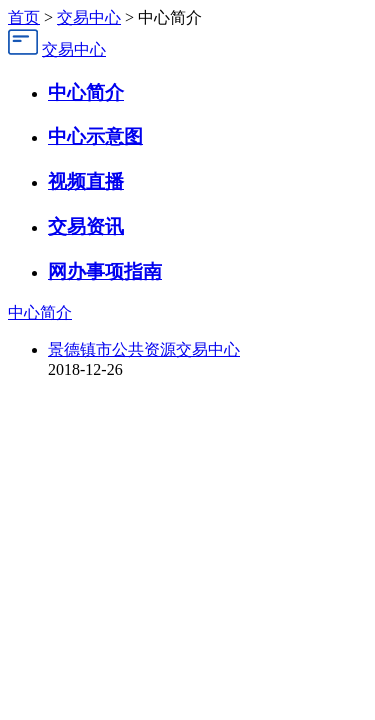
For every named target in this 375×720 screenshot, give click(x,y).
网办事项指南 (105, 271)
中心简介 (86, 92)
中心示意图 (95, 136)
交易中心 (89, 17)
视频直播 (86, 181)
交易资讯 (86, 226)
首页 (24, 17)
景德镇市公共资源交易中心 (144, 349)
